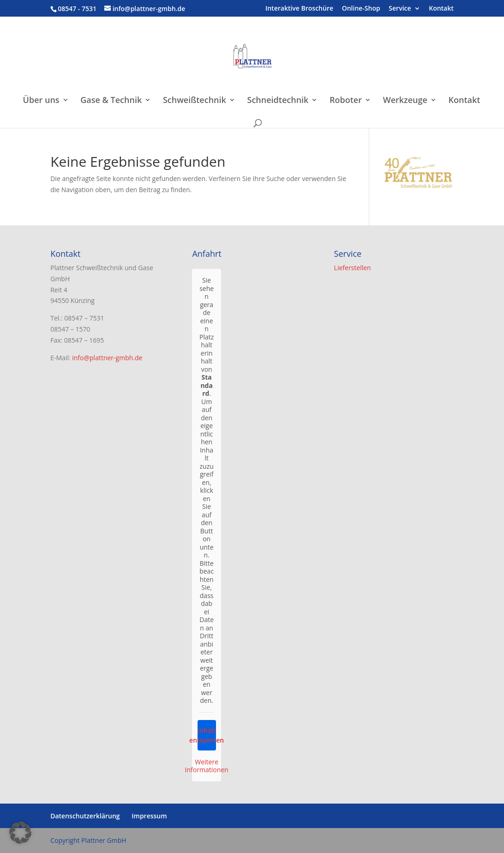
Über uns (41, 101)
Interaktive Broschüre (299, 9)
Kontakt (441, 9)
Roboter (346, 101)
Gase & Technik (111, 101)
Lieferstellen (353, 268)
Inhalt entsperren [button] (207, 735)
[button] (20, 833)
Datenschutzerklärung (85, 816)
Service (400, 9)
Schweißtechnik (195, 101)
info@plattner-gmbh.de (107, 358)
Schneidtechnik (278, 101)
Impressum (149, 816)
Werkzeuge (405, 101)
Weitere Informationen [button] (207, 766)
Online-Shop (361, 9)
